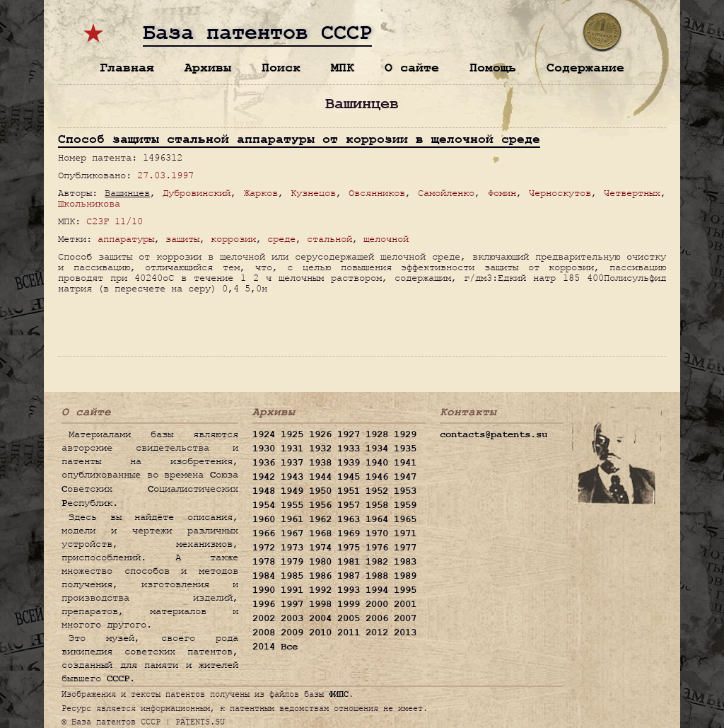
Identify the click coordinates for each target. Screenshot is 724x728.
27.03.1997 (165, 175)
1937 (292, 463)
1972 (264, 548)
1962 (320, 519)
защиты (182, 239)
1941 (405, 463)
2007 (405, 618)
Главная (127, 68)
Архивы (208, 68)
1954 (264, 505)
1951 (349, 491)
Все (289, 647)
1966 (264, 533)
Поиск (281, 68)
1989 (405, 576)
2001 (405, 604)
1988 (377, 576)
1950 (320, 491)
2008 (264, 632)
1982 (377, 562)
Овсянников (377, 193)
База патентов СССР (257, 33)
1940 (377, 463)
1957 (349, 505)
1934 (377, 449)
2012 (377, 632)
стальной (329, 239)
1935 (405, 449)
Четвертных (632, 193)
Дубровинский (197, 193)
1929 (405, 434)
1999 (349, 604)
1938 (320, 463)
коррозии (233, 239)
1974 (320, 548)
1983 (405, 562)
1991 (292, 590)
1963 (349, 519)
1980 (320, 562)
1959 (405, 505)
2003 (292, 618)
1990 (264, 590)
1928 (377, 434)
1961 (292, 519)
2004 (320, 618)
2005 (349, 618)
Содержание (585, 68)
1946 (377, 477)
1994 (377, 590)
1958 (377, 505)
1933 (349, 449)
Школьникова (89, 203)
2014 (264, 647)
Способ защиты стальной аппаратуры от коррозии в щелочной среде (299, 139)
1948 (264, 491)
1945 (349, 477)
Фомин (502, 193)
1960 (264, 519)
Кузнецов (313, 193)
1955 (292, 505)
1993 (349, 590)
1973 (292, 548)
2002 (264, 618)
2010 (320, 632)
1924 (264, 434)
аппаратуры (126, 239)
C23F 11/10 (115, 221)
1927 (349, 434)
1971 (405, 533)
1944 (320, 477)
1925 (292, 434)
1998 (320, 604)
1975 (349, 548)
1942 (264, 477)
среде (281, 239)
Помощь (493, 68)
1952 (377, 491)
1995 (405, 590)
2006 (377, 618)
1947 (405, 477)
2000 (377, 604)
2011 (349, 632)
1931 (292, 449)
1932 (320, 449)
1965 (405, 519)
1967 (292, 533)
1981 (349, 562)
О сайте (412, 68)
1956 (320, 505)
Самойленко (446, 193)
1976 (377, 548)
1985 (292, 576)
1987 (349, 576)
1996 (264, 604)
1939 (349, 463)
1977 (405, 548)
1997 (292, 604)
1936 (264, 463)
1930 (264, 449)
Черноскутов (560, 193)
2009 (292, 632)
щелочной (386, 239)
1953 (405, 491)
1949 (292, 491)
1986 (320, 576)
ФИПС (339, 694)
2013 (405, 632)
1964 (377, 519)
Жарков (261, 193)
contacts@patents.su (494, 434)
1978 (264, 562)
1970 (377, 533)
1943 (292, 477)
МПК (343, 68)
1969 (349, 533)
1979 (292, 562)
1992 (320, 590)
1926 (320, 434)
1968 (320, 533)
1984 (264, 576)
